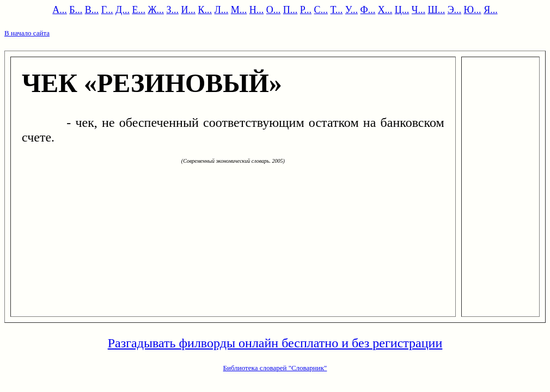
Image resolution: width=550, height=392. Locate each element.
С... (321, 10)
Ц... (402, 10)
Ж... (156, 10)
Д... (123, 10)
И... (189, 10)
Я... (491, 10)
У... (352, 10)
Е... (139, 10)
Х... (385, 10)
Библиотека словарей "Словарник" (275, 368)
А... (60, 10)
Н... (257, 10)
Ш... (437, 10)
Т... (337, 10)
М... (239, 10)
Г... (107, 10)
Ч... (418, 10)
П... (291, 10)
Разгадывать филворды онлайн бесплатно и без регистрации (275, 343)
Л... (222, 10)
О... (274, 10)
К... (205, 10)
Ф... (368, 10)
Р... (306, 10)
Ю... (473, 10)
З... (173, 10)
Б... (76, 10)
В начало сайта (27, 33)
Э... (454, 10)
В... (92, 10)
